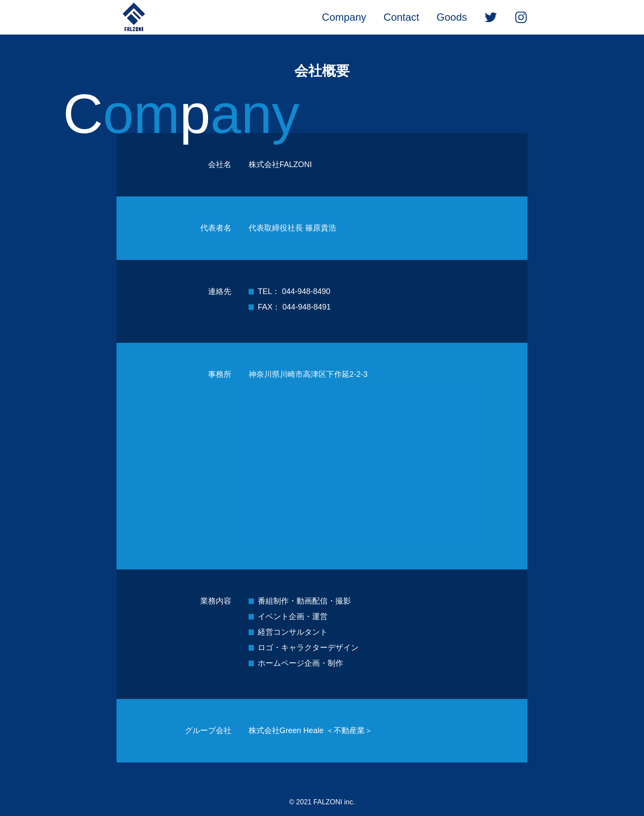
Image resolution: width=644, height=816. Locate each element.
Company (344, 17)
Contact (402, 17)
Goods (452, 17)
